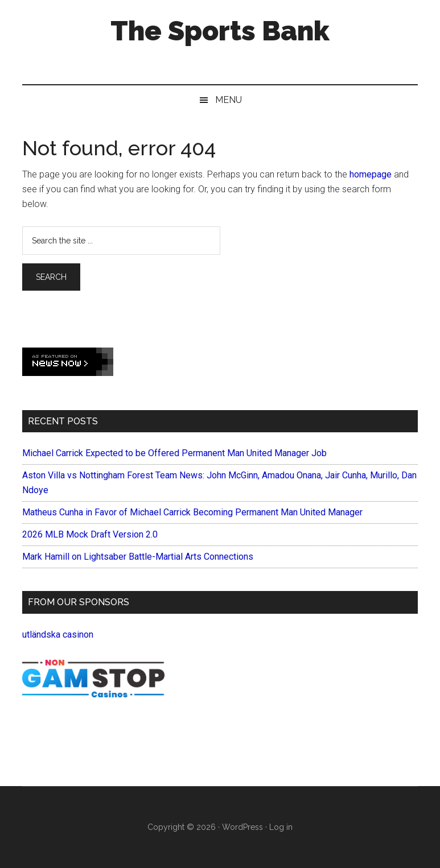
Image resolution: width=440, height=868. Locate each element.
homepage (371, 174)
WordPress (242, 827)
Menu (229, 100)
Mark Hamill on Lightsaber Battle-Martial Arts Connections (138, 557)
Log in (281, 827)
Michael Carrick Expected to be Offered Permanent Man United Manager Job (174, 453)
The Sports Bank (220, 31)
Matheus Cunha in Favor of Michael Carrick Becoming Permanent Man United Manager (192, 512)
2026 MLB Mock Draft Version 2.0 (90, 534)
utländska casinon (58, 635)
